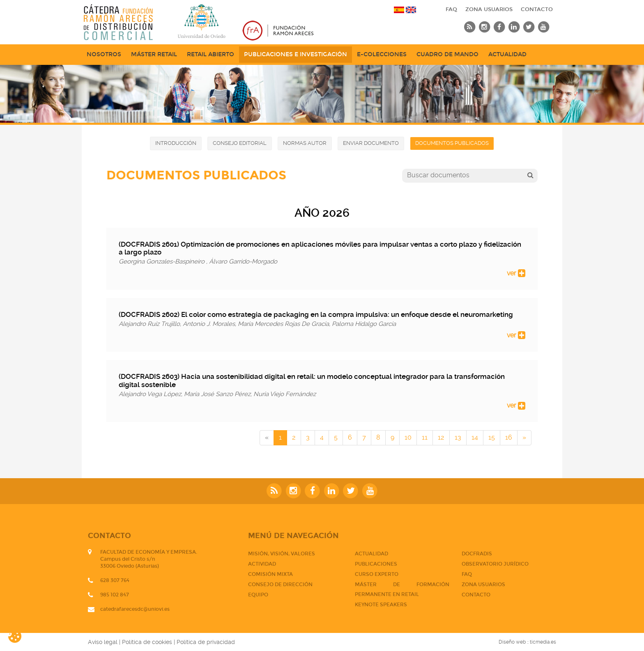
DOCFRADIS (477, 554)
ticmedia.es (543, 642)
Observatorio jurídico (495, 564)
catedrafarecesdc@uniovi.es (135, 609)
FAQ (451, 9)
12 (441, 437)
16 (509, 437)
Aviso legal (103, 642)
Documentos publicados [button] (452, 143)
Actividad (262, 564)
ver (516, 273)
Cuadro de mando (447, 54)
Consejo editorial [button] (240, 143)
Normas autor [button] (305, 143)
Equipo (258, 595)
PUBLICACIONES (376, 564)
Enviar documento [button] (371, 143)
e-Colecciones (382, 54)
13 (458, 437)
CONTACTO (537, 9)
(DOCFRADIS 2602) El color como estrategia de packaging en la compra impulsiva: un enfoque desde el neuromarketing (316, 314)
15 (492, 437)
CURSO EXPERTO (377, 574)
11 (425, 437)
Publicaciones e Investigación (296, 54)
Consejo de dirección (280, 585)
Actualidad (507, 54)
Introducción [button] (176, 143)
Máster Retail (154, 54)
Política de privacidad (206, 642)
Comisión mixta (270, 574)
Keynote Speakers (381, 605)
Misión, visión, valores (282, 554)
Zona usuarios (489, 9)
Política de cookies (147, 642)
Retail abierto (210, 54)
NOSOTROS (104, 54)
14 (475, 437)
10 (408, 437)
